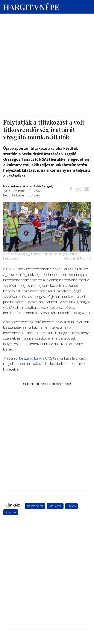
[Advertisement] (47, 41)
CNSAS (71, 506)
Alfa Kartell (55, 506)
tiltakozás (11, 512)
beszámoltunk (30, 358)
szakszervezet (35, 506)
